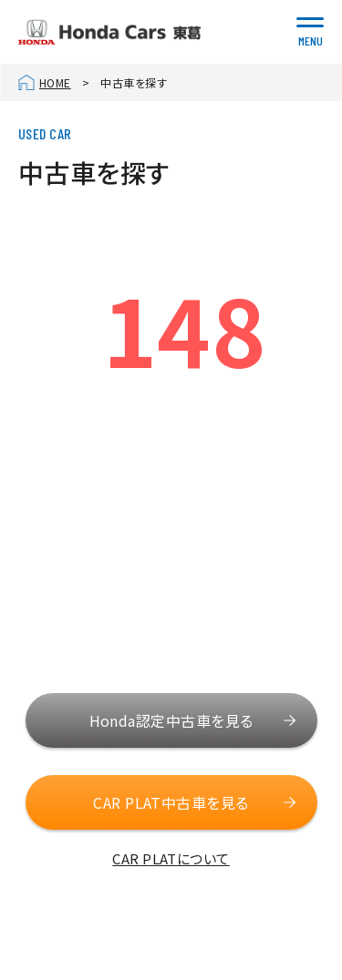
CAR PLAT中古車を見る (171, 802)
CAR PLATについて (171, 858)
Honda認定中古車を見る (171, 720)
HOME (55, 82)
